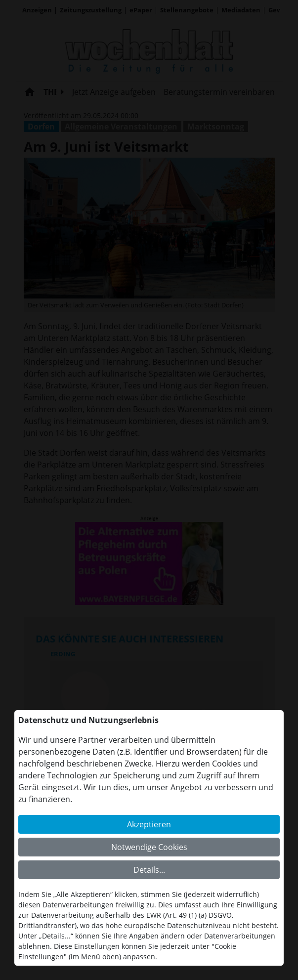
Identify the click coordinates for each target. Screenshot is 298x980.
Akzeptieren (149, 824)
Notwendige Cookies (149, 847)
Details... (149, 870)
